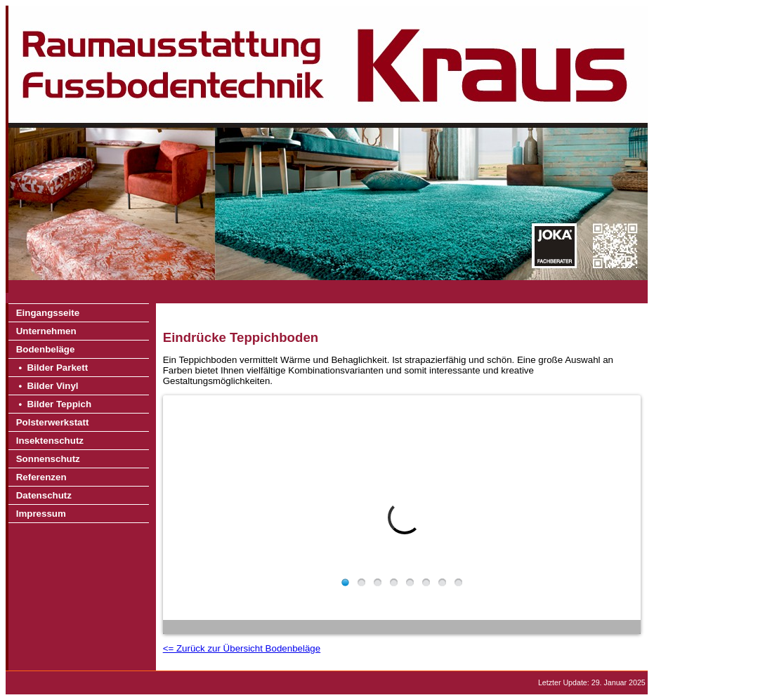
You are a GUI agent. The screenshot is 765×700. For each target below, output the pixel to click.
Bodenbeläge (46, 349)
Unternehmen (46, 331)
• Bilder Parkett (52, 368)
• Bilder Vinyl (47, 386)
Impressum (41, 514)
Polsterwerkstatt (53, 422)
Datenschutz (44, 495)
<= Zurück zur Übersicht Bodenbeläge (242, 648)
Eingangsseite (48, 313)
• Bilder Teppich (54, 404)
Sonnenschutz (48, 459)
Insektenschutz (50, 441)
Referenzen (41, 477)
